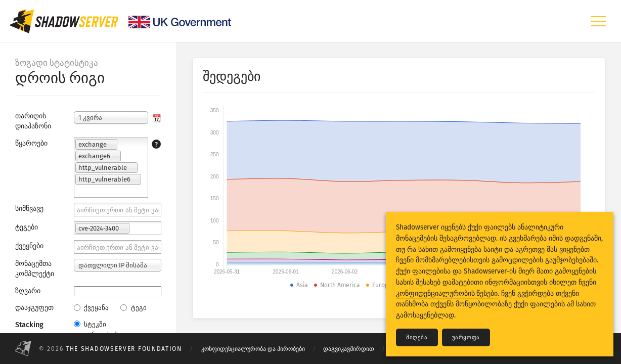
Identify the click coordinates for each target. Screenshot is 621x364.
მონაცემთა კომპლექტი (35, 269)
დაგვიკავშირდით (349, 349)
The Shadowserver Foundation (124, 349)
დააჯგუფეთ (34, 308)
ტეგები (27, 227)
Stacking (29, 325)
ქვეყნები (29, 246)
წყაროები (31, 143)
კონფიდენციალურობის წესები (447, 293)
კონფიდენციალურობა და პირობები (253, 349)
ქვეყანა (91, 308)
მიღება (417, 337)
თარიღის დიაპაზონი (33, 121)
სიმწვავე (29, 209)
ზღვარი (28, 291)
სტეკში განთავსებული (103, 330)
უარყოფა (466, 337)
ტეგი (133, 308)
